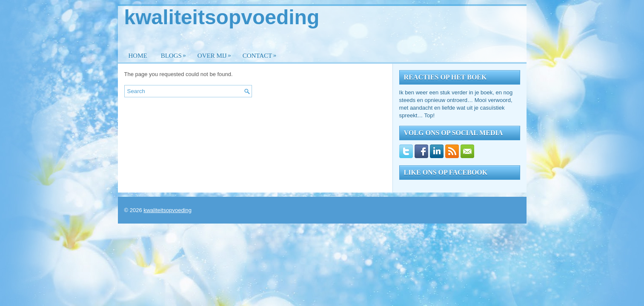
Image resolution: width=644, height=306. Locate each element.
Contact (262, 53)
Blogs (176, 53)
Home (138, 56)
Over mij (216, 53)
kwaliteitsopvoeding (222, 17)
